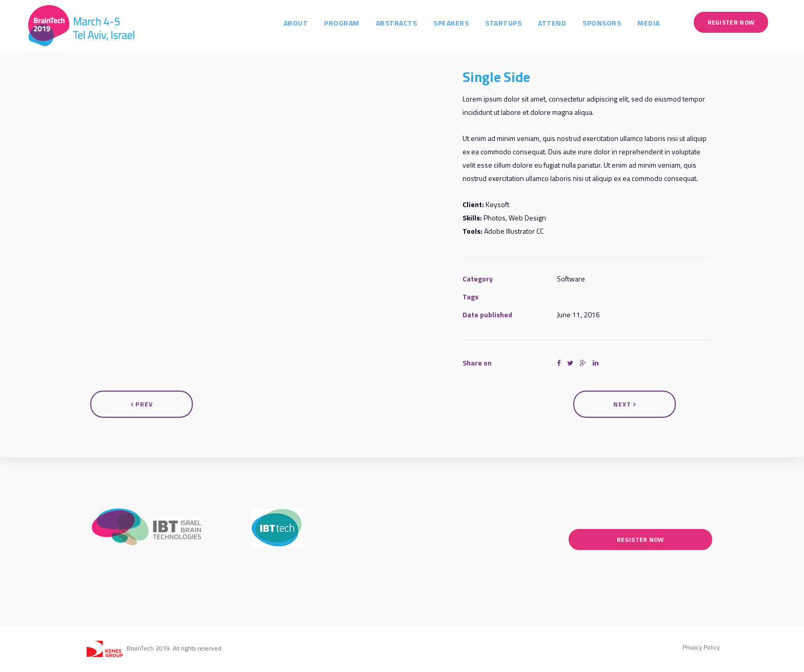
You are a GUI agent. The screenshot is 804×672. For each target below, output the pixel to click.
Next (625, 404)
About (306, 22)
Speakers (461, 22)
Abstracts (406, 22)
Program (352, 22)
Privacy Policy (701, 647)
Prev (142, 404)
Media (659, 22)
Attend (562, 22)
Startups (514, 22)
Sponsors (612, 22)
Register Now (741, 21)
